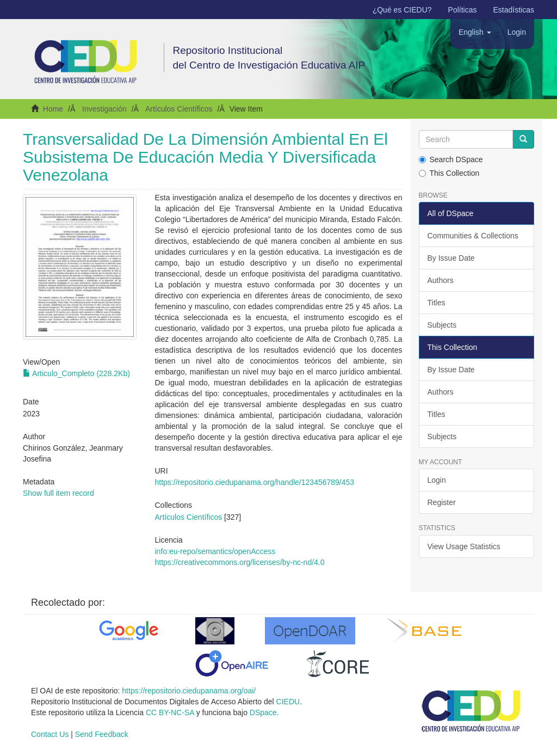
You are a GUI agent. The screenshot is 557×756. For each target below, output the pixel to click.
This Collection (449, 173)
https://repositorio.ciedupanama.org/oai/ (189, 691)
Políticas (463, 10)
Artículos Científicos (179, 109)
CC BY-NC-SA (170, 712)
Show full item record (58, 493)
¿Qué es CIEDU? (402, 10)
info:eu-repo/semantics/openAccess (215, 551)
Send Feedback (102, 734)
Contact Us (50, 734)
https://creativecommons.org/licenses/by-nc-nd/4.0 (240, 562)
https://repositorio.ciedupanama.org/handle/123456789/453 (255, 482)
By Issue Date (451, 258)
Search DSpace (451, 159)
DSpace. (264, 712)
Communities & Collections (473, 236)
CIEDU (288, 702)
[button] (475, 32)
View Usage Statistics (464, 546)
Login (437, 480)
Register (442, 502)
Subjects (442, 325)
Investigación (104, 109)
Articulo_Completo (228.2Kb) (76, 373)
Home (53, 109)
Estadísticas (514, 10)
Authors (441, 280)
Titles (437, 303)
